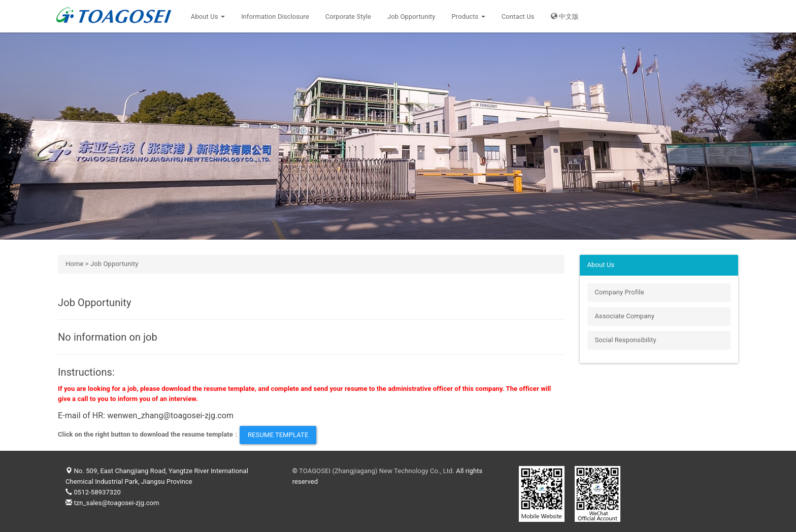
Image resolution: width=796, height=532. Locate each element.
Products (468, 16)
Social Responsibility (626, 340)
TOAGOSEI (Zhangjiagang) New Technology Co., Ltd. (377, 471)
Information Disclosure (275, 16)
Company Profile (620, 292)
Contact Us (518, 16)
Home (74, 264)
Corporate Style (348, 16)
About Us (208, 16)
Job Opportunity (411, 16)
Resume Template (278, 435)
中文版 (565, 16)
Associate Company (625, 316)
